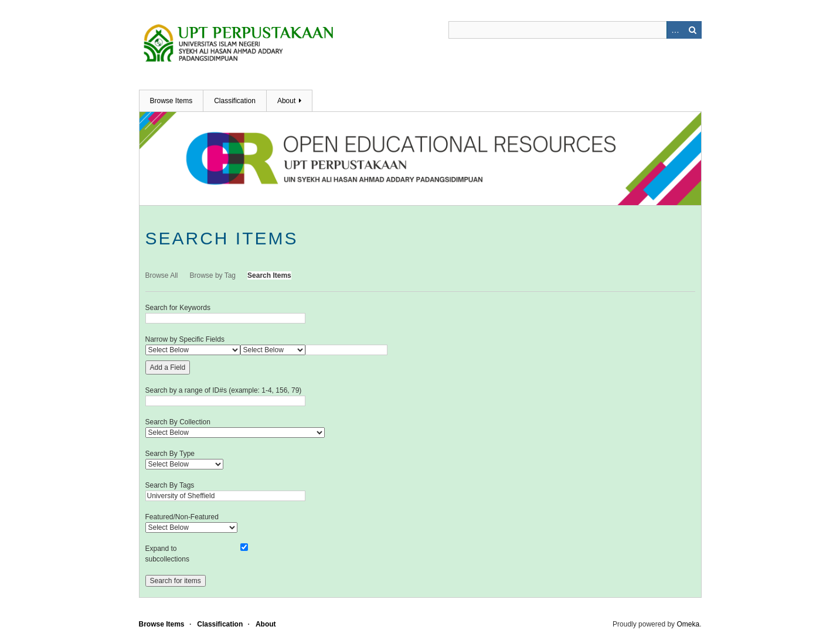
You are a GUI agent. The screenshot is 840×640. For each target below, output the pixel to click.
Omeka (688, 624)
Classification (235, 101)
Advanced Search (675, 30)
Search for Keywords (178, 308)
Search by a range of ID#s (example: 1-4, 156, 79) (224, 390)
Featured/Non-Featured (182, 517)
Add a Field (168, 367)
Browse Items (171, 101)
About (286, 101)
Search (693, 30)
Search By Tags (170, 485)
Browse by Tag (213, 275)
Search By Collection (178, 422)
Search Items (269, 275)
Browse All (162, 275)
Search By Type (170, 454)
